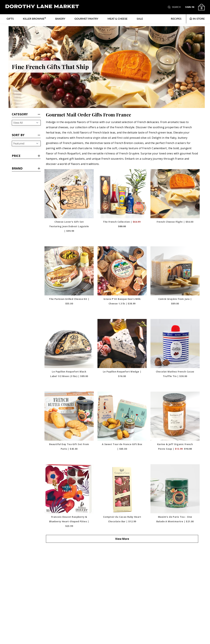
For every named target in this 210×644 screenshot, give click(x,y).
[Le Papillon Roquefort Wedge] (122, 344)
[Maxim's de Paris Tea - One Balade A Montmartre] (175, 489)
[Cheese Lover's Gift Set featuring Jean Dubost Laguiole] (69, 194)
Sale (140, 19)
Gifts (10, 19)
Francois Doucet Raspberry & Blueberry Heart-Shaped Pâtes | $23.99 (69, 521)
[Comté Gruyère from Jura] (175, 271)
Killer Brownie (35, 18)
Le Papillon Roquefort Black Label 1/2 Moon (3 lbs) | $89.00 (69, 374)
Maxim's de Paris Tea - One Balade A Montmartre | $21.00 (175, 519)
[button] (169, 7)
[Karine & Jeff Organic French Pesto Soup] (175, 416)
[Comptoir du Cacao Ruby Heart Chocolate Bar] (122, 489)
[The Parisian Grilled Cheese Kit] (69, 271)
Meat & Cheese (117, 19)
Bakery (60, 19)
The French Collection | (122, 224)
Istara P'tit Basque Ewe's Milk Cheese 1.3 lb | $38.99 (122, 301)
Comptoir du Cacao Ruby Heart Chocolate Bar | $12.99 (122, 519)
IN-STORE (197, 19)
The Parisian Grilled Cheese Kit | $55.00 (69, 301)
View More (122, 539)
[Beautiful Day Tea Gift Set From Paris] (69, 416)
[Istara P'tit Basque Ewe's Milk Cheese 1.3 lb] (122, 271)
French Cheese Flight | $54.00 (175, 222)
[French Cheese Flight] (175, 194)
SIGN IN (190, 7)
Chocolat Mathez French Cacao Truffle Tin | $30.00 (175, 374)
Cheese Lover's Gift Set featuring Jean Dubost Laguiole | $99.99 (69, 226)
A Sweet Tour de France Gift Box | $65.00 (122, 446)
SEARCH (176, 7)
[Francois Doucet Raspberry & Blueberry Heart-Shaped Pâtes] (69, 489)
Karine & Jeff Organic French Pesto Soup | (175, 446)
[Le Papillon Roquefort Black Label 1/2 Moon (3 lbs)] (69, 344)
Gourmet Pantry (86, 19)
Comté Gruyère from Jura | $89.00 (175, 301)
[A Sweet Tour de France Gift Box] (122, 416)
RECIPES (176, 19)
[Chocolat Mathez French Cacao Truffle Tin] (175, 344)
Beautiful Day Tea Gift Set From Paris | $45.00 (69, 446)
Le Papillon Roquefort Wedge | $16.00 (122, 374)
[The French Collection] (122, 194)
